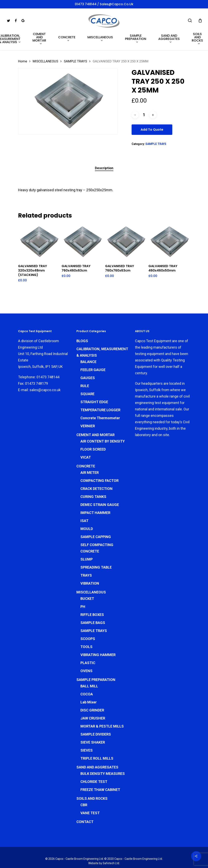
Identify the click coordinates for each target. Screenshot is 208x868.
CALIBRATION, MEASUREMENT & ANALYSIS (102, 334)
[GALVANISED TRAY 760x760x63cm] (126, 242)
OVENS (86, 653)
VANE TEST (90, 795)
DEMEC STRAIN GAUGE (100, 487)
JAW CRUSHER (93, 701)
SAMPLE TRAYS (75, 61)
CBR (84, 787)
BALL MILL (89, 668)
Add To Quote (152, 130)
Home (23, 61)
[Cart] (200, 20)
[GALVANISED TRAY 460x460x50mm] (169, 242)
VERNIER (88, 408)
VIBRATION (90, 566)
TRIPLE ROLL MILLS (97, 741)
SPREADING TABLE (96, 550)
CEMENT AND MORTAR (95, 417)
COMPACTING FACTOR (99, 463)
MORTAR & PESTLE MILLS (102, 709)
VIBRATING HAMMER (98, 637)
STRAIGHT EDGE (94, 384)
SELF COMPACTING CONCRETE (97, 530)
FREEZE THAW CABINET (100, 772)
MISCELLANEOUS (45, 61)
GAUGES (88, 360)
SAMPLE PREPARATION (96, 662)
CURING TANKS (93, 479)
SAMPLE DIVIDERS (96, 717)
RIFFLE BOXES (92, 597)
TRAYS (86, 558)
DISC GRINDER (92, 692)
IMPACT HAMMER (95, 495)
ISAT (84, 503)
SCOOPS (88, 621)
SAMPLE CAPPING (96, 519)
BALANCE (88, 344)
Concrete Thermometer (100, 400)
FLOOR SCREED (93, 432)
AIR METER (90, 455)
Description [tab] (104, 168)
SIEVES (87, 733)
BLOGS (82, 323)
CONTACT (85, 804)
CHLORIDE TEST (94, 764)
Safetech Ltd (111, 846)
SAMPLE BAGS (93, 605)
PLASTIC (88, 645)
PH (83, 589)
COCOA (87, 676)
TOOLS (86, 629)
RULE (85, 368)
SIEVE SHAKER (93, 725)
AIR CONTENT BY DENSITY (103, 424)
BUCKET (87, 581)
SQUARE (87, 376)
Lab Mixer (89, 684)
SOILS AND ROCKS (92, 781)
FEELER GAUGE (93, 352)
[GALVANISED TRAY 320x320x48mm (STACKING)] (39, 242)
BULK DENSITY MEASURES (103, 756)
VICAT (86, 440)
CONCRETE (86, 448)
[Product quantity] (144, 115)
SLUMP (87, 542)
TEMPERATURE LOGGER (100, 392)
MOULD (87, 511)
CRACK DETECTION (96, 471)
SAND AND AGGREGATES (97, 749)
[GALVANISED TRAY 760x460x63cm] (82, 242)
